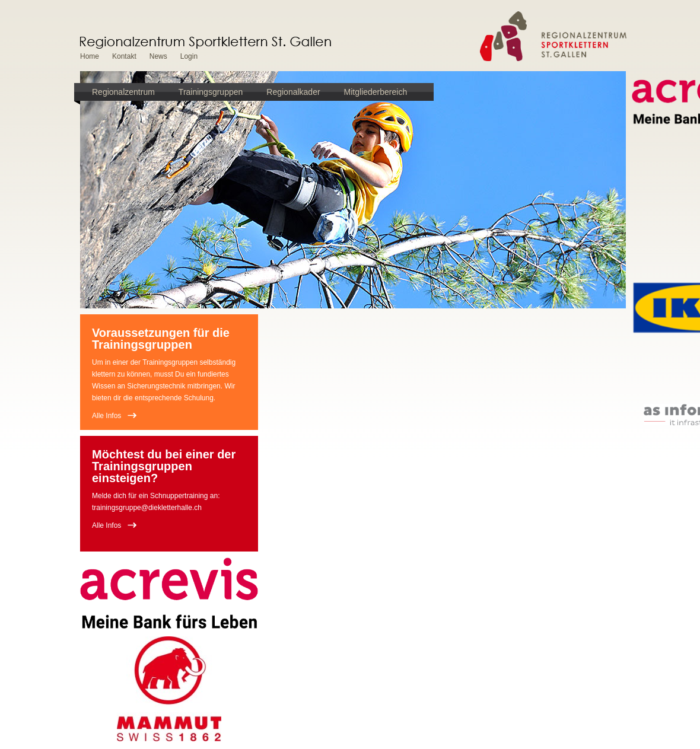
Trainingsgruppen (211, 92)
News (158, 56)
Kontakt (124, 56)
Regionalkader (293, 92)
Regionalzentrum (123, 92)
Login (189, 56)
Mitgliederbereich (376, 92)
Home (90, 56)
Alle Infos (106, 416)
